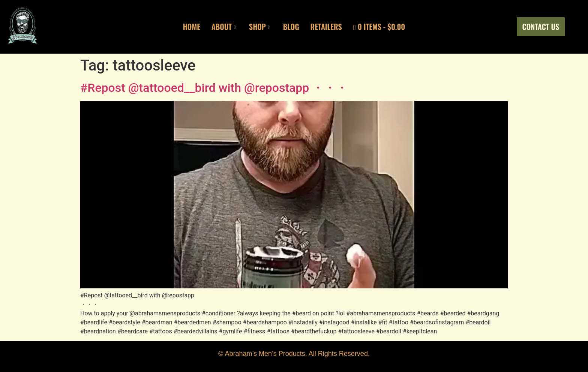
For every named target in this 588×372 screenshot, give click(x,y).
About (223, 27)
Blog (291, 27)
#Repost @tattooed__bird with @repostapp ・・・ (214, 88)
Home (192, 27)
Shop (259, 27)
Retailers (326, 27)
